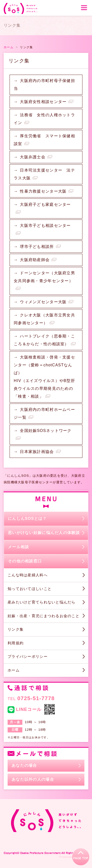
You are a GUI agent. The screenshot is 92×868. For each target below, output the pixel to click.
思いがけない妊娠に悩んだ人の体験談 (44, 533)
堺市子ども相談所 (37, 247)
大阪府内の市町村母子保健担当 (44, 85)
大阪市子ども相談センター (45, 226)
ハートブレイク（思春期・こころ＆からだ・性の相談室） (44, 340)
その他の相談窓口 (25, 561)
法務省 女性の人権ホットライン (44, 119)
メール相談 (18, 547)
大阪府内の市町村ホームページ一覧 (44, 413)
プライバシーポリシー (28, 656)
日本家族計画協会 (37, 452)
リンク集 (16, 629)
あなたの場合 (24, 765)
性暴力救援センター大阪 (43, 191)
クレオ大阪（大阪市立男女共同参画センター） (44, 319)
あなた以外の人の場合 (33, 779)
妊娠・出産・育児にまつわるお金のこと (44, 616)
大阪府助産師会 (35, 260)
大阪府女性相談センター (43, 102)
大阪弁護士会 (33, 157)
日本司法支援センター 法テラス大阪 (44, 174)
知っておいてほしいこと (30, 589)
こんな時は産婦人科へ (28, 575)
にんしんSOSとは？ (27, 518)
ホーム (14, 670)
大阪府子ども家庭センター (45, 204)
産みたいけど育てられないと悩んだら (42, 602)
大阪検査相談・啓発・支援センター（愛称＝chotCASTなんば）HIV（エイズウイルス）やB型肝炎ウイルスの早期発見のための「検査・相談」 (44, 377)
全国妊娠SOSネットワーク (46, 431)
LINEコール (25, 710)
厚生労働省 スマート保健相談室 (44, 140)
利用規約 (16, 643)
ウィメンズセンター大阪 (43, 302)
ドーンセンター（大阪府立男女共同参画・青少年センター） (44, 277)
